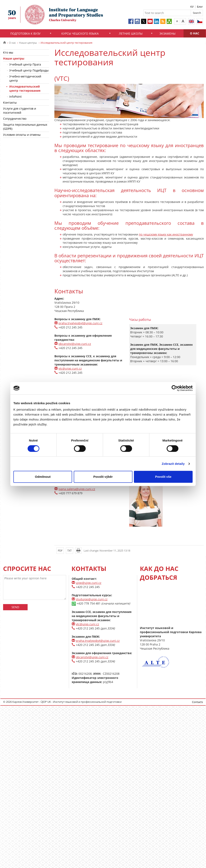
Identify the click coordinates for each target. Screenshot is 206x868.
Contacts (197, 702)
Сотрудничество (15, 119)
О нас (195, 33)
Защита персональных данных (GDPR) (25, 127)
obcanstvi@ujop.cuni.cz (75, 344)
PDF (60, 551)
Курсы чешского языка (80, 33)
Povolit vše (163, 477)
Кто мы (8, 52)
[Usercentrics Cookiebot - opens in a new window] (175, 388)
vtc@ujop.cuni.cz (70, 368)
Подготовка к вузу (25, 33)
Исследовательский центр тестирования (25, 88)
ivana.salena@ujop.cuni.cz (77, 489)
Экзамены (167, 33)
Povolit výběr (103, 477)
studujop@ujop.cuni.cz (92, 599)
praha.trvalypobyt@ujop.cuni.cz (80, 323)
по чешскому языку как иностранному (166, 234)
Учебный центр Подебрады (29, 70)
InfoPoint (15, 97)
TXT (70, 551)
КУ (192, 7)
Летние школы (131, 33)
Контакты (10, 102)
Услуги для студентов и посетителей (20, 111)
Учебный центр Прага (25, 64)
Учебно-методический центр (25, 78)
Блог (200, 7)
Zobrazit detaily (173, 464)
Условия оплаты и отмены (22, 135)
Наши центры (28, 43)
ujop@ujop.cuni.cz (89, 583)
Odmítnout (43, 477)
